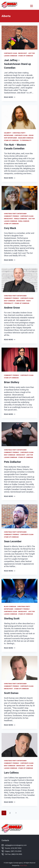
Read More (10, 97)
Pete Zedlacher (13, 462)
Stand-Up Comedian (26, 56)
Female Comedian (20, 219)
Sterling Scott (12, 619)
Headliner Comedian (26, 138)
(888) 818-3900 (17, 854)
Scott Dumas (11, 693)
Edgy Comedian (10, 301)
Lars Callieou (11, 773)
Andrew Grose (12, 308)
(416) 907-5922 (16, 848)
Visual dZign (23, 865)
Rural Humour (24, 221)
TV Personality (26, 140)
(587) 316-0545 (16, 851)
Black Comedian (10, 607)
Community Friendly (12, 216)
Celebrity (8, 133)
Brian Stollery (12, 382)
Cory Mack (10, 228)
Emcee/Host (23, 53)
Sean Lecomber (13, 541)
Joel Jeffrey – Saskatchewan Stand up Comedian (17, 64)
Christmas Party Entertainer (15, 214)
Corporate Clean (11, 53)
